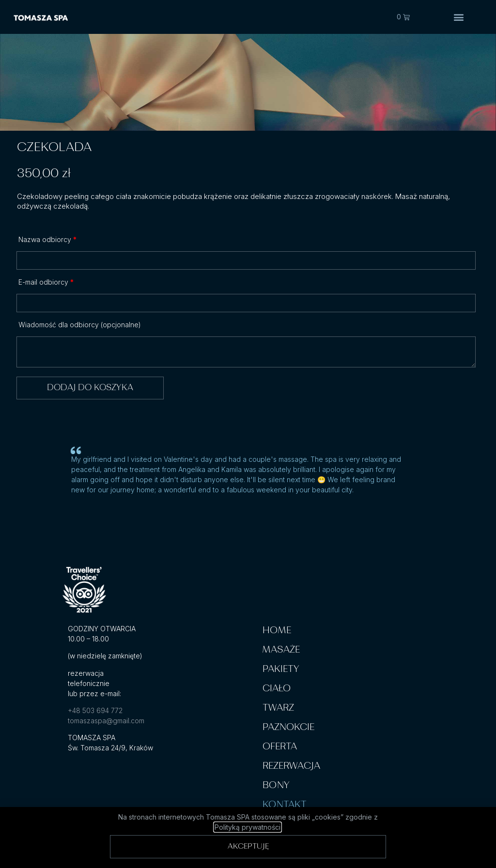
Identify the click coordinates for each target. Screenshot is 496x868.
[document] (248, 434)
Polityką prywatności (248, 827)
